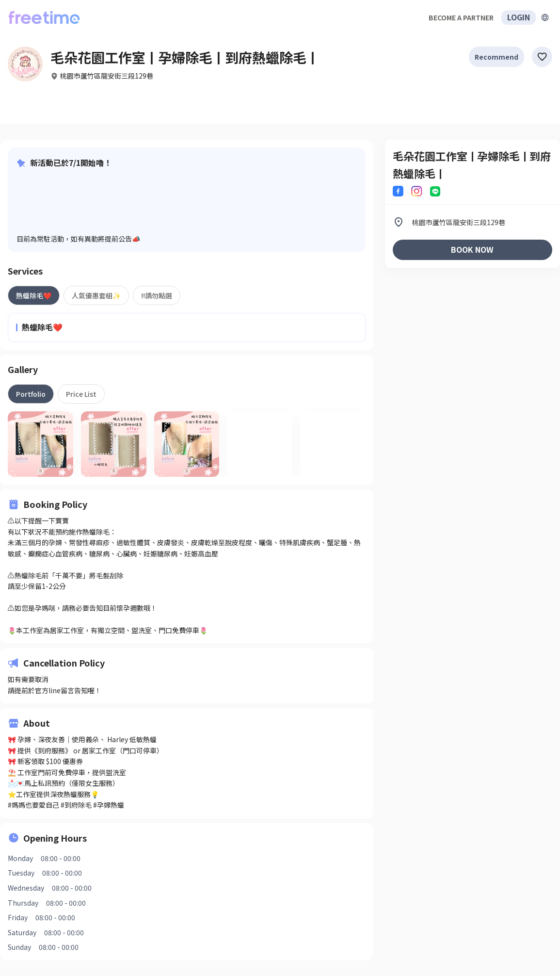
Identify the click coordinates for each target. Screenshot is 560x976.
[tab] (34, 295)
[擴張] (545, 17)
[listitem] (472, 222)
